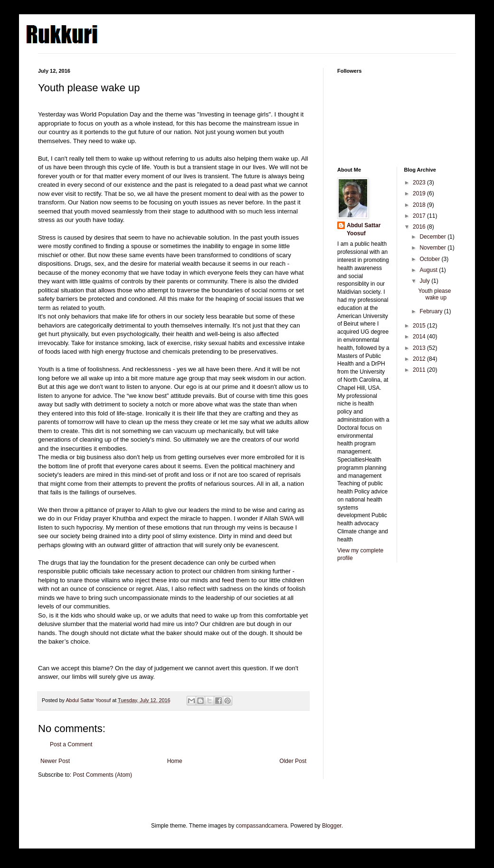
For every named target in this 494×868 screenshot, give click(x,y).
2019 (420, 193)
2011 (420, 370)
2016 (420, 227)
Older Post (293, 761)
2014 (420, 337)
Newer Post (55, 761)
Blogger (332, 826)
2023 (420, 183)
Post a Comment (71, 744)
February (432, 311)
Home (175, 761)
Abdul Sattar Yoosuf (364, 229)
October (430, 259)
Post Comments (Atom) (102, 775)
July (425, 281)
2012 (420, 359)
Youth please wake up (434, 294)
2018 (420, 205)
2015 (420, 326)
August (429, 270)
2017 (420, 216)
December (433, 237)
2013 (420, 348)
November (433, 248)
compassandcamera (262, 826)
